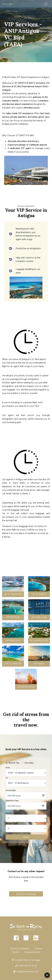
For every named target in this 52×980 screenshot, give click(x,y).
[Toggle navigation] (46, 4)
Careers (16, 952)
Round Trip (14, 763)
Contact (38, 949)
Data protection (32, 952)
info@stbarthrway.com (27, 971)
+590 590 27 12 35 (27, 966)
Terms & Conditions (20, 949)
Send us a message (26, 894)
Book (26, 837)
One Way (29, 763)
